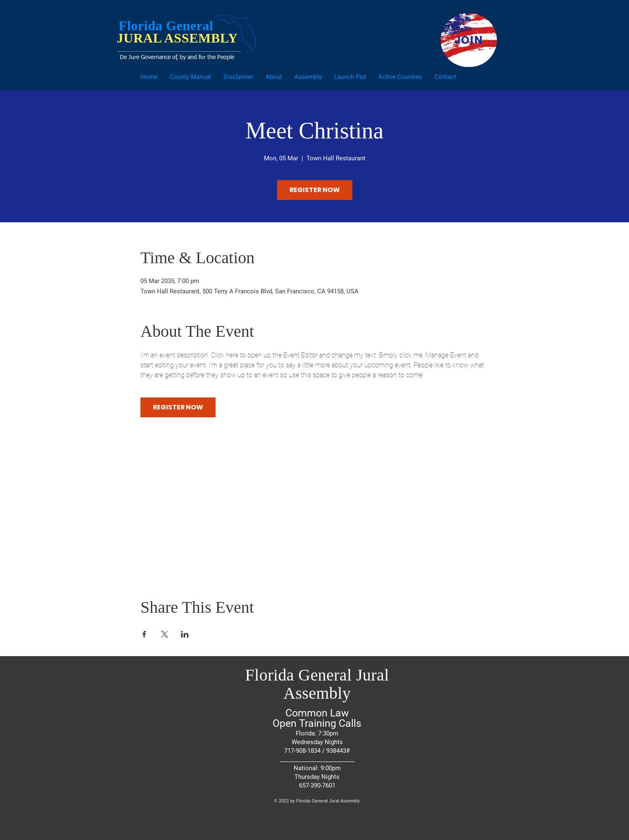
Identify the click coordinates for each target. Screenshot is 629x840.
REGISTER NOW (315, 190)
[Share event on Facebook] (144, 634)
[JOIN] (469, 40)
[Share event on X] (165, 634)
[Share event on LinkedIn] (185, 634)
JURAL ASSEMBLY (177, 38)
